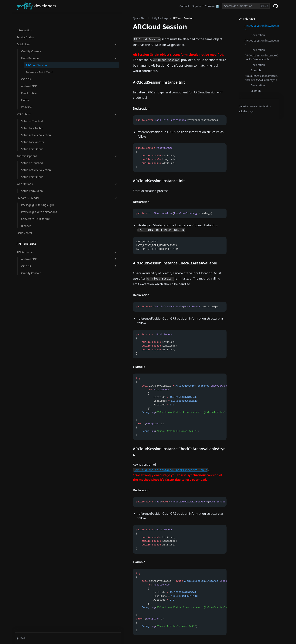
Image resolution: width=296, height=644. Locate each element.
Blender (26, 218)
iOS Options (35, 102)
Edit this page (246, 111)
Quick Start (35, 32)
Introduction (24, 18)
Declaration (258, 35)
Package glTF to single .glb (38, 193)
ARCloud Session (36, 53)
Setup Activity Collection (36, 123)
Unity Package (38, 46)
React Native (29, 81)
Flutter (25, 88)
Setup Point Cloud (32, 137)
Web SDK (27, 95)
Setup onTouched (32, 109)
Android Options (35, 144)
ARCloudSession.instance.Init (262, 28)
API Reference (35, 244)
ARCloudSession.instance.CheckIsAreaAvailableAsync (261, 78)
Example (256, 70)
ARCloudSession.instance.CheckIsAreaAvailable (261, 57)
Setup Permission (32, 179)
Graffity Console (31, 39)
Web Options (35, 172)
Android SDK (29, 74)
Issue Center (24, 225)
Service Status (25, 25)
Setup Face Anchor (33, 130)
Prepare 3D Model (35, 186)
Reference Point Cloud (39, 60)
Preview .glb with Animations (32, 202)
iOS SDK (26, 67)
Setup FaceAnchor (32, 116)
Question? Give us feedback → (255, 107)
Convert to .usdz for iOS (36, 211)
